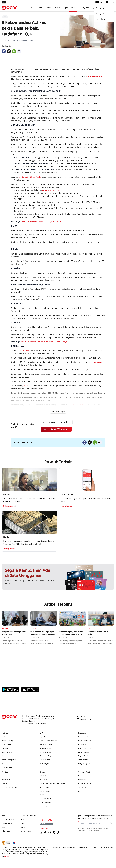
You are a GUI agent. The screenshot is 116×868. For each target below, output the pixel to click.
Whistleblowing (83, 848)
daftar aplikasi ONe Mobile (30, 177)
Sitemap (95, 848)
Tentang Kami (84, 8)
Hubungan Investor (85, 783)
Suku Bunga (6, 831)
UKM (40, 8)
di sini (7, 856)
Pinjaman (5, 756)
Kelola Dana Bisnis (46, 744)
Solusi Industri (83, 760)
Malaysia (100, 14)
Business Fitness (46, 760)
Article (23, 827)
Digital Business (45, 752)
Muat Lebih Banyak (58, 412)
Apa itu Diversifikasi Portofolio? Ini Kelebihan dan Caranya (44, 342)
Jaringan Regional (84, 764)
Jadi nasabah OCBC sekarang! (56, 429)
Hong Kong (101, 19)
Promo (4, 764)
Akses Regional (45, 764)
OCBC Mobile (45, 776)
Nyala (4, 737)
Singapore (100, 8)
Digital (66, 8)
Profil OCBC (82, 780)
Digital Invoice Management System (52, 783)
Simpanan (5, 748)
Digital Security (26, 831)
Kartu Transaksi (7, 752)
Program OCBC (7, 767)
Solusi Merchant (45, 799)
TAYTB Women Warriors (48, 741)
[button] (111, 823)
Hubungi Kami (45, 828)
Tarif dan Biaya (7, 823)
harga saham (97, 362)
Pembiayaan (6, 780)
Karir (22, 823)
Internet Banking (46, 787)
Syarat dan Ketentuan (28, 816)
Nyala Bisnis (44, 737)
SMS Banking (44, 795)
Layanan (5, 783)
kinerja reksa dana (95, 76)
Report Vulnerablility (108, 848)
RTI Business (25, 351)
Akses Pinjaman (45, 748)
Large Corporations (85, 741)
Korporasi (48, 8)
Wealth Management (9, 760)
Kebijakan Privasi (69, 848)
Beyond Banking (46, 756)
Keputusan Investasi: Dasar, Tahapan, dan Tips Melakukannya (46, 222)
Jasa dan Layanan (8, 820)
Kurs (3, 827)
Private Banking (7, 744)
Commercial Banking (85, 737)
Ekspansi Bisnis (83, 744)
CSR (80, 791)
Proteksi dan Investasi (9, 787)
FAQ (22, 820)
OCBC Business (45, 791)
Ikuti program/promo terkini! (57, 422)
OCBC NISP (28, 386)
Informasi (81, 776)
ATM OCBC (44, 780)
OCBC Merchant (45, 802)
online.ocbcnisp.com (50, 190)
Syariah (57, 8)
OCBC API (43, 806)
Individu (32, 8)
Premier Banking (7, 741)
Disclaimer (56, 848)
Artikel (73, 8)
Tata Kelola (82, 787)
